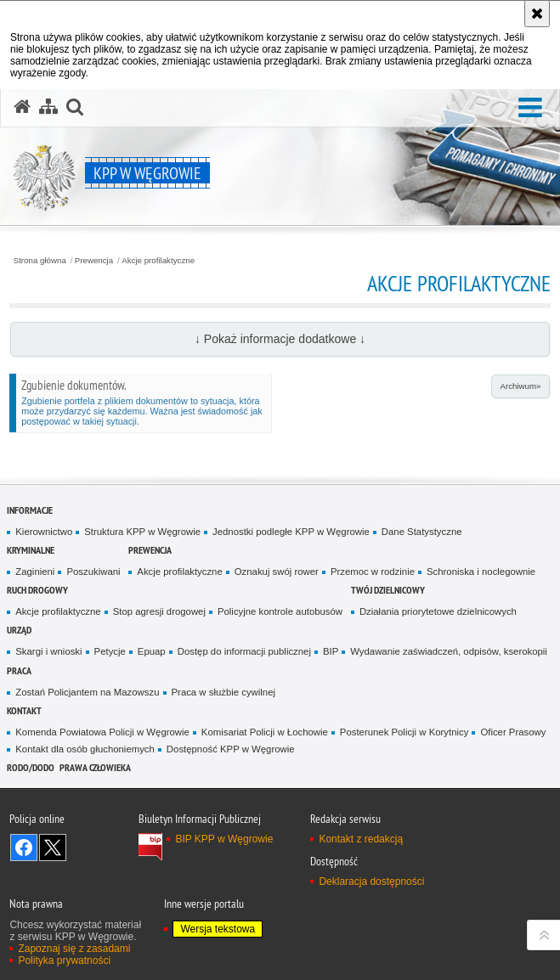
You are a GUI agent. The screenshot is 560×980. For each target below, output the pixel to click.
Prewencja (94, 261)
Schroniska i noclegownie (481, 572)
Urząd (19, 630)
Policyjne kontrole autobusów (280, 611)
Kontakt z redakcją (361, 839)
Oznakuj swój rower (277, 572)
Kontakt (24, 710)
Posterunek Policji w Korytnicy (404, 732)
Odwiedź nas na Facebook (24, 848)
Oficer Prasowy (513, 732)
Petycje (110, 651)
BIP (331, 651)
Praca (19, 670)
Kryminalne (31, 550)
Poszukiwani (93, 572)
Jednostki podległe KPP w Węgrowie (291, 532)
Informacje (30, 510)
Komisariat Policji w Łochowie (265, 732)
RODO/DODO (31, 767)
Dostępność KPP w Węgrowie (231, 749)
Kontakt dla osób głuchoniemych (85, 749)
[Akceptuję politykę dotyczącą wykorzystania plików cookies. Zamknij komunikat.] (537, 14)
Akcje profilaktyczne (158, 261)
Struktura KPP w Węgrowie (142, 532)
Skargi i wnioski (48, 651)
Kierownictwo (44, 532)
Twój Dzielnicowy (388, 590)
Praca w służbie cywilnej (223, 692)
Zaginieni (35, 572)
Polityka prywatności (64, 960)
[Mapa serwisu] (48, 107)
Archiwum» (520, 386)
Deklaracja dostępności (371, 881)
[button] (530, 108)
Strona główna (40, 261)
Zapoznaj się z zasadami (74, 949)
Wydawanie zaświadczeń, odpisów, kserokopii (449, 651)
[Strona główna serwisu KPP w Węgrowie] (22, 107)
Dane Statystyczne (422, 532)
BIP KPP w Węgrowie (224, 839)
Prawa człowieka (95, 767)
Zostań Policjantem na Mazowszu (87, 692)
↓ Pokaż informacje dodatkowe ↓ (280, 339)
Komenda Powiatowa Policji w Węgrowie (102, 732)
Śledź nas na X (53, 848)
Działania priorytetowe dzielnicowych (438, 611)
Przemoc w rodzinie (373, 572)
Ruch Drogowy (37, 590)
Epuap (152, 651)
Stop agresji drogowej (159, 611)
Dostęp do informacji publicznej (244, 651)
